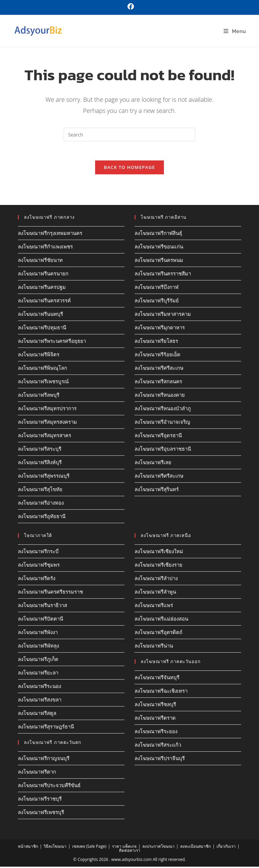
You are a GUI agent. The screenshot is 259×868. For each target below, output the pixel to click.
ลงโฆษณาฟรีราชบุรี (40, 800)
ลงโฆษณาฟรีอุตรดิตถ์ (159, 633)
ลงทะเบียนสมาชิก (195, 848)
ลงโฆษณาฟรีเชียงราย (159, 566)
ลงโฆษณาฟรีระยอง (156, 732)
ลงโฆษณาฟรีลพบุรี (39, 396)
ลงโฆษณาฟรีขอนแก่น (159, 248)
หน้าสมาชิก (28, 848)
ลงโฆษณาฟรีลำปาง (156, 579)
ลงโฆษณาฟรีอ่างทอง (41, 504)
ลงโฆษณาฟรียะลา (38, 674)
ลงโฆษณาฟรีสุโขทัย (40, 490)
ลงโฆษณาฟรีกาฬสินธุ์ (158, 234)
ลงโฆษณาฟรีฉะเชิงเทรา (161, 692)
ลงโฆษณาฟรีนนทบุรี (40, 315)
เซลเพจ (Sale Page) (89, 848)
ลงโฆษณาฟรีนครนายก (43, 275)
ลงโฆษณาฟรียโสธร (156, 342)
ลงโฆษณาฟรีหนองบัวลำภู (163, 410)
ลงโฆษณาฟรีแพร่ (154, 606)
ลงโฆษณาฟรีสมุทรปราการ (47, 410)
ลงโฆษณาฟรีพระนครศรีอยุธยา (52, 342)
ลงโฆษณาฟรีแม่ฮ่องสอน (161, 620)
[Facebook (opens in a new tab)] (130, 7)
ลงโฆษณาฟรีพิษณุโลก (42, 369)
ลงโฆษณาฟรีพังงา (38, 633)
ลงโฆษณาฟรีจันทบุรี (157, 679)
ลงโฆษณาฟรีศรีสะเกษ (159, 369)
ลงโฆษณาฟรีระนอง (39, 687)
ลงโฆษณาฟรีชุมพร (39, 566)
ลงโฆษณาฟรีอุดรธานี (158, 437)
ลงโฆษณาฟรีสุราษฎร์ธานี (46, 728)
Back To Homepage (129, 169)
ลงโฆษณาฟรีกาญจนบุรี (44, 759)
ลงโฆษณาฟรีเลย (153, 463)
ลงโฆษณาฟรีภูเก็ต (38, 660)
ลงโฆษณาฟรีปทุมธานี (42, 329)
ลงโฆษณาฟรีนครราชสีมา (163, 275)
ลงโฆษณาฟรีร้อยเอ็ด (157, 356)
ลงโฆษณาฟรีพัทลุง (38, 647)
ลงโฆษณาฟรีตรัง (37, 579)
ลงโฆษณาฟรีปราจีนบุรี (160, 759)
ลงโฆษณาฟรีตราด (155, 719)
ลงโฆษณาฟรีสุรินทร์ (157, 490)
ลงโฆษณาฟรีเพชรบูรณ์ (43, 383)
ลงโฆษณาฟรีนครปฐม (42, 288)
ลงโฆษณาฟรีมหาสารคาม (163, 315)
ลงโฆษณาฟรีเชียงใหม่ (159, 552)
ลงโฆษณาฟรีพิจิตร (39, 356)
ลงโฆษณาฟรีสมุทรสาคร (45, 437)
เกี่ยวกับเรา (226, 848)
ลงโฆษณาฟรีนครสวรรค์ (44, 302)
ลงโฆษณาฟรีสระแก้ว (158, 746)
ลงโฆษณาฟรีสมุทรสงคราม (47, 423)
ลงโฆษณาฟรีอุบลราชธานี (163, 450)
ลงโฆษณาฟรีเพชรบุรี (41, 813)
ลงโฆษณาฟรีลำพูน (155, 593)
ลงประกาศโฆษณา (159, 848)
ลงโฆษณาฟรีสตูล (37, 714)
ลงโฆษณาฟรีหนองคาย (160, 396)
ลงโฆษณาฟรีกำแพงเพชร (45, 248)
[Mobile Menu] (235, 31)
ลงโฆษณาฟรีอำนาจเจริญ (162, 423)
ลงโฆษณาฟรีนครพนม (159, 261)
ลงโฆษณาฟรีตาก (37, 773)
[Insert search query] (129, 134)
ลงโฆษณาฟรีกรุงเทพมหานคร (50, 234)
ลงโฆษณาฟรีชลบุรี (155, 706)
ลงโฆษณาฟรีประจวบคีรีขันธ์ (49, 786)
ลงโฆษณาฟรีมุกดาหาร (160, 329)
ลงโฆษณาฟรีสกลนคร (158, 383)
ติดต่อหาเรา (130, 852)
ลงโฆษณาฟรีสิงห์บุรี (40, 463)
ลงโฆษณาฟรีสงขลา (40, 701)
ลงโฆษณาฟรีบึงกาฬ (156, 288)
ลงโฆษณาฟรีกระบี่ (38, 552)
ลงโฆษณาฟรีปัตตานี (40, 620)
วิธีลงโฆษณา (55, 848)
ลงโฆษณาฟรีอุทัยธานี (42, 517)
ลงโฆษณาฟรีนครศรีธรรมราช (50, 593)
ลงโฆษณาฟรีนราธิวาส (42, 606)
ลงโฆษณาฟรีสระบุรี (40, 450)
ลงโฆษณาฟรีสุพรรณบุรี (44, 477)
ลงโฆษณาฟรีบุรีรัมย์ (157, 302)
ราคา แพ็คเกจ (124, 848)
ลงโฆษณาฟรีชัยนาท (40, 261)
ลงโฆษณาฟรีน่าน (154, 647)
